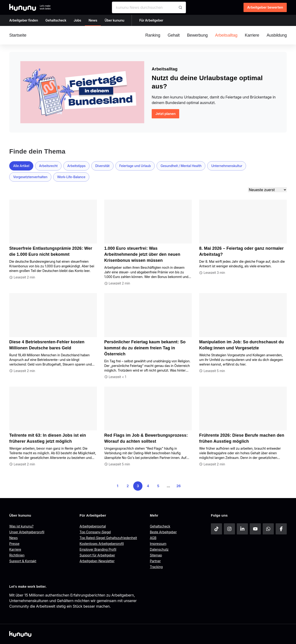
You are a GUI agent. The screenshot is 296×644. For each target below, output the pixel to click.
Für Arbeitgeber (151, 20)
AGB (153, 538)
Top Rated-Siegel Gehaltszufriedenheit (108, 538)
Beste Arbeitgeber (163, 532)
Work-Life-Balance (71, 177)
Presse (14, 544)
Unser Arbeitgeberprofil (27, 532)
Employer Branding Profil (98, 549)
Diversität (102, 166)
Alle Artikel (21, 166)
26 (179, 486)
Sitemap (156, 555)
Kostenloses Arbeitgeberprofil (102, 544)
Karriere (15, 549)
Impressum (158, 544)
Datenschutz (159, 549)
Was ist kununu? (21, 526)
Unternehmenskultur (227, 166)
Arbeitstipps (76, 166)
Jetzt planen (165, 114)
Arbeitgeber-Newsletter (97, 561)
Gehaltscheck (56, 20)
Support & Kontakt (23, 561)
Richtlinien (17, 555)
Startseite (18, 35)
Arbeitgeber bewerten (265, 7)
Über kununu (114, 20)
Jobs (77, 20)
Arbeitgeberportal (93, 526)
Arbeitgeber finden (24, 20)
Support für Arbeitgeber (97, 555)
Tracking (156, 567)
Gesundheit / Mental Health (181, 166)
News (93, 20)
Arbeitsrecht (48, 166)
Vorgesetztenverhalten (30, 177)
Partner (155, 561)
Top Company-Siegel (95, 532)
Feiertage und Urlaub (135, 166)
